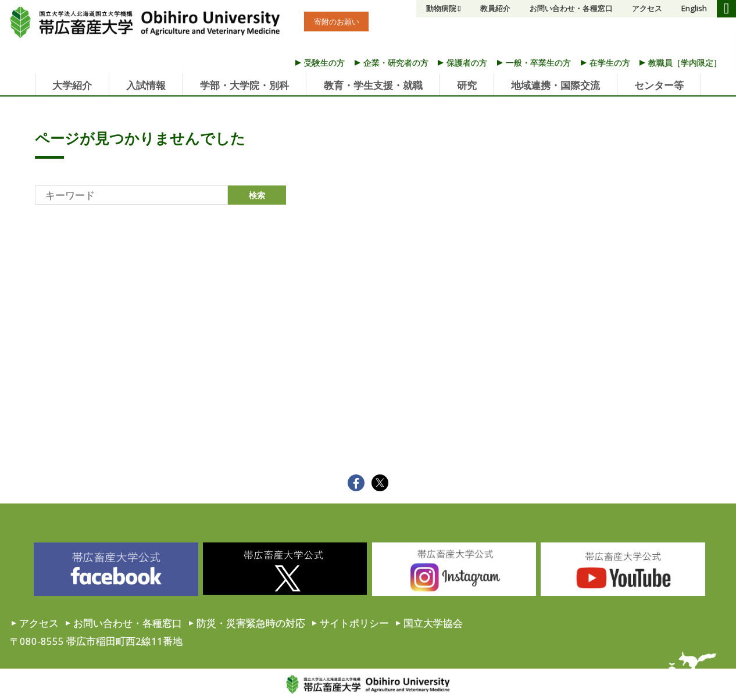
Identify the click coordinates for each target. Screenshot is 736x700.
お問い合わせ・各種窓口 (571, 8)
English (694, 8)
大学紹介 (72, 85)
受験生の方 (324, 63)
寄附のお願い (337, 22)
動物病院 (441, 8)
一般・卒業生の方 (538, 63)
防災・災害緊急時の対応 (251, 623)
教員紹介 (495, 8)
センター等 (659, 85)
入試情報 (146, 85)
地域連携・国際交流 (555, 85)
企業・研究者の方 (396, 63)
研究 (467, 85)
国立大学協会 (433, 623)
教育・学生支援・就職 (373, 85)
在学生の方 (610, 63)
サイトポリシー (354, 623)
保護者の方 (467, 63)
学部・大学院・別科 (244, 85)
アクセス (647, 8)
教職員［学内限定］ (685, 63)
